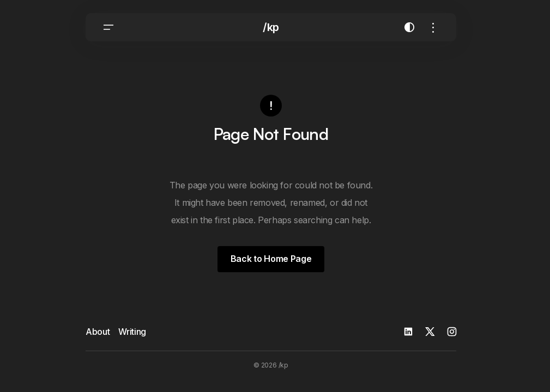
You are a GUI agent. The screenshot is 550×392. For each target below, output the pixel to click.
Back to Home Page (271, 259)
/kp (271, 27)
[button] (108, 27)
